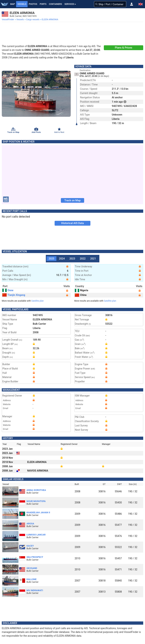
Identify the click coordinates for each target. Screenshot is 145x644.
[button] (132, 4)
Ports (43, 4)
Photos (33, 4)
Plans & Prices (124, 48)
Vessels (22, 4)
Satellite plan (38, 301)
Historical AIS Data (72, 223)
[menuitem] (8, 20)
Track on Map (72, 200)
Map (13, 4)
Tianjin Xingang (14, 295)
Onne (8, 290)
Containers (55, 4)
